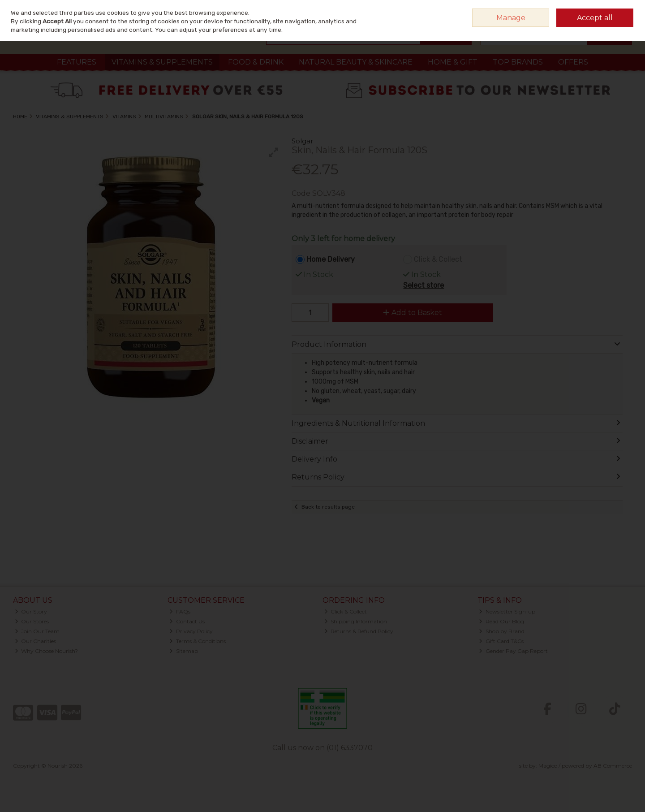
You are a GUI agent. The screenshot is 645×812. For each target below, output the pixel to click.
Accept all (595, 18)
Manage (511, 18)
